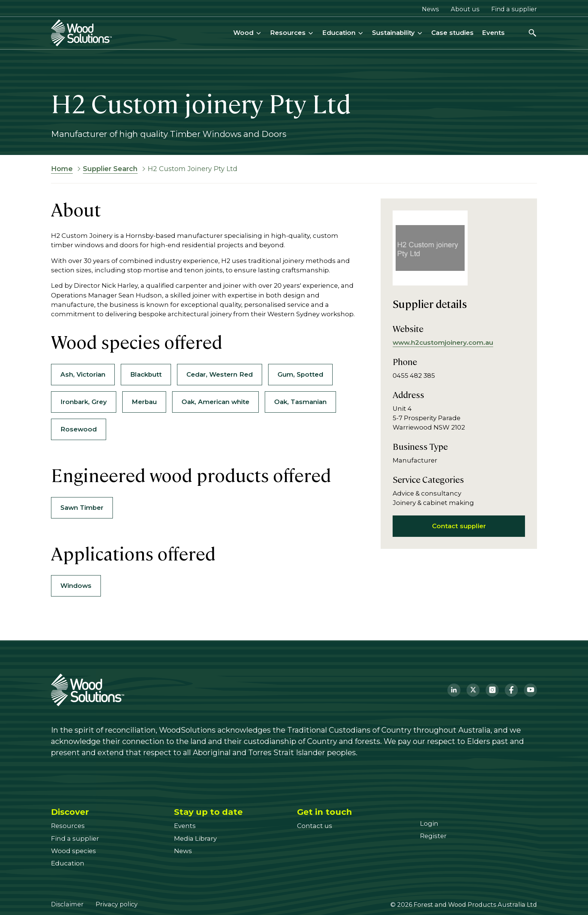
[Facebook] (511, 690)
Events (493, 33)
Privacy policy (117, 904)
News (430, 9)
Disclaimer (67, 904)
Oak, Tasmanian (300, 402)
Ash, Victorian (83, 374)
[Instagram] (492, 690)
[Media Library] (195, 838)
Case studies (452, 33)
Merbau (144, 402)
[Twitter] (473, 690)
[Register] (433, 836)
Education (343, 33)
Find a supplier (514, 9)
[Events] (185, 826)
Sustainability (397, 33)
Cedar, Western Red (220, 374)
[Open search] (532, 33)
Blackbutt (146, 374)
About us (465, 9)
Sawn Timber (82, 508)
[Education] (68, 863)
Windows (76, 586)
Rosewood (79, 429)
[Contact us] (315, 826)
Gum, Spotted (300, 374)
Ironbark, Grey (84, 402)
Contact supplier (459, 526)
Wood (247, 33)
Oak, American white (215, 402)
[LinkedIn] (454, 690)
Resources (292, 33)
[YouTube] (530, 690)
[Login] (429, 823)
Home (62, 169)
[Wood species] (73, 851)
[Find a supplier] (75, 838)
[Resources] (68, 826)
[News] (183, 851)
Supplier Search (110, 169)
